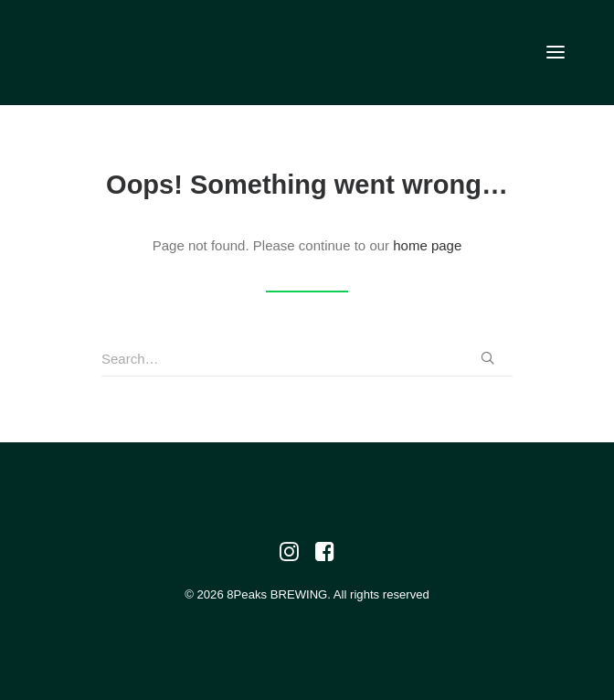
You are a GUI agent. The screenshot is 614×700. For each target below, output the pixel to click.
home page (427, 245)
